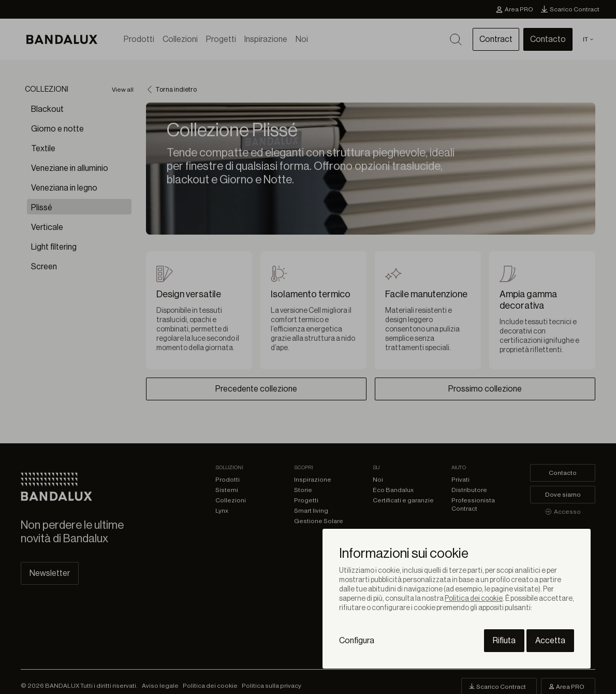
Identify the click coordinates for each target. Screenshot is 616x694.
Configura (357, 641)
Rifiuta (504, 641)
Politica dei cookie (474, 599)
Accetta (550, 641)
